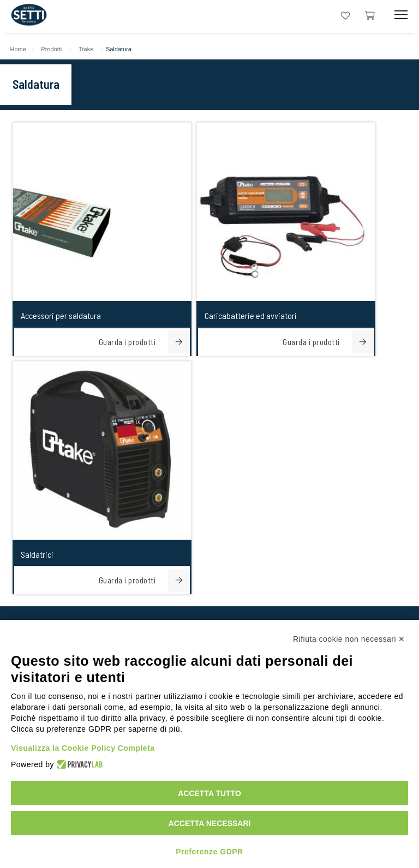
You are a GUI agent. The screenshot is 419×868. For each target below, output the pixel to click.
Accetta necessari (210, 823)
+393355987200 (206, 410)
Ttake (92, 49)
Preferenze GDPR (209, 852)
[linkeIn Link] (176, 607)
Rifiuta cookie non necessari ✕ (349, 639)
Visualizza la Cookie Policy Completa (83, 748)
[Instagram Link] (209, 607)
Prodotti (58, 49)
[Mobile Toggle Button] (401, 15)
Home (24, 49)
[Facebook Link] (243, 607)
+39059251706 (117, 410)
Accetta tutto (209, 793)
